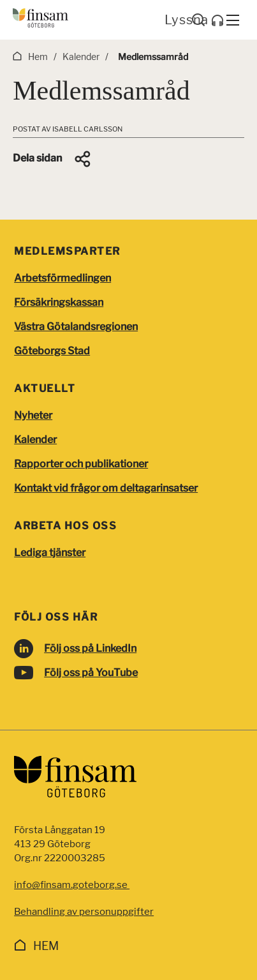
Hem (46, 946)
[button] (53, 159)
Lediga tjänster (50, 553)
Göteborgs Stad (52, 351)
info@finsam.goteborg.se (72, 885)
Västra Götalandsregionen (76, 327)
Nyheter (33, 415)
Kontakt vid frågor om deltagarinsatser (106, 488)
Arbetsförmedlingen (62, 278)
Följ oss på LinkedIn (90, 648)
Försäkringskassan (59, 302)
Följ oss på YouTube (91, 673)
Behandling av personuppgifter (84, 912)
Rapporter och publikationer (81, 464)
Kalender (35, 440)
